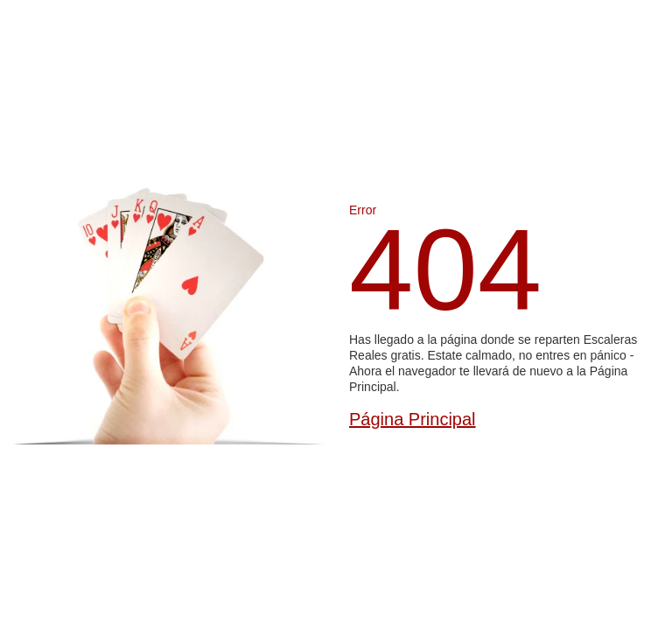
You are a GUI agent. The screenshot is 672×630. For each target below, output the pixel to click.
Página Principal (413, 419)
